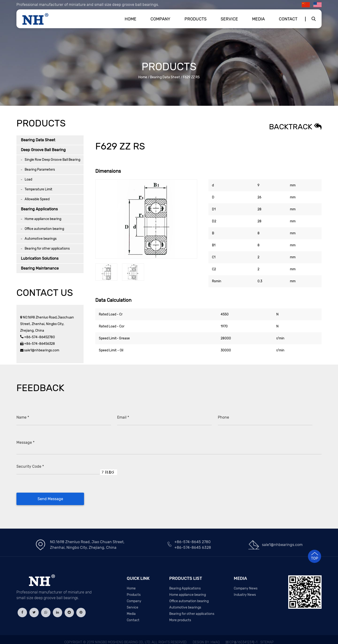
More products (180, 615)
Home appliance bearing (43, 219)
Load (28, 179)
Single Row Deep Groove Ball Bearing (52, 160)
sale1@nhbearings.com (41, 350)
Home (131, 19)
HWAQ (215, 637)
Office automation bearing (44, 229)
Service (229, 19)
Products (196, 19)
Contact (288, 19)
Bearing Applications (39, 209)
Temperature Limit (38, 189)
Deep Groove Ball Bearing (43, 150)
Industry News (245, 589)
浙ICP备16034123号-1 (241, 637)
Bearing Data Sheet (165, 77)
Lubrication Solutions (40, 258)
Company (160, 19)
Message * (25, 442)
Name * (23, 417)
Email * (123, 417)
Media (258, 19)
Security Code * (30, 461)
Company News (246, 583)
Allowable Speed (37, 199)
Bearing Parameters (40, 170)
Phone (223, 417)
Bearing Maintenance (40, 268)
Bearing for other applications (47, 249)
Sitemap (267, 637)
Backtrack (295, 127)
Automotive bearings (41, 239)
